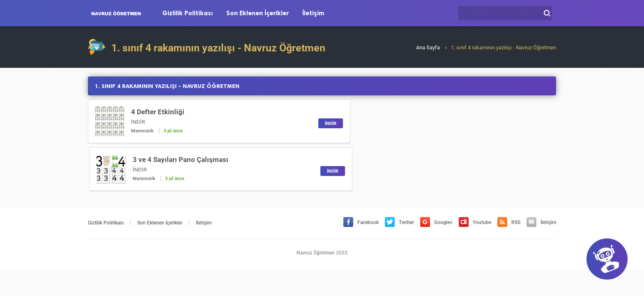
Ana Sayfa (428, 47)
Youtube (475, 175)
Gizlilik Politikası (187, 13)
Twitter (399, 175)
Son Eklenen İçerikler (258, 13)
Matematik (142, 131)
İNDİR (300, 124)
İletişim (313, 13)
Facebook (361, 175)
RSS (509, 175)
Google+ (436, 175)
